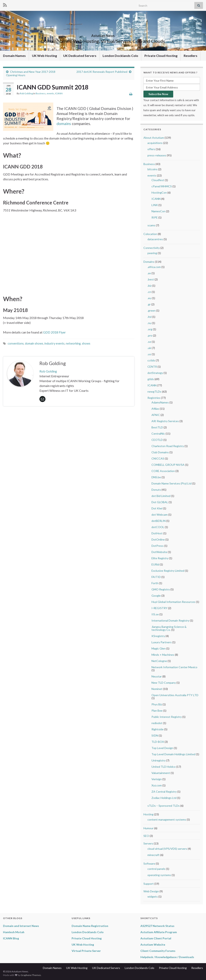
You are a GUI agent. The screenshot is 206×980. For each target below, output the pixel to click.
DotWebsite (159, 552)
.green (151, 310)
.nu (149, 323)
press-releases (157, 155)
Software (149, 864)
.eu (149, 298)
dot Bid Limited (161, 496)
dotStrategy (155, 373)
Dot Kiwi (157, 508)
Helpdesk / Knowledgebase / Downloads (167, 957)
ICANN (59, 93)
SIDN (155, 735)
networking (73, 343)
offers (151, 149)
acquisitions (155, 143)
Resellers (191, 56)
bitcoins (152, 169)
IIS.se (155, 614)
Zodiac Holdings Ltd (164, 798)
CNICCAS (158, 458)
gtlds (151, 379)
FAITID (156, 577)
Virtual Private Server (86, 951)
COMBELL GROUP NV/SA (168, 465)
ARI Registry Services (165, 421)
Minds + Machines (163, 655)
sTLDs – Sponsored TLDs (164, 806)
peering (152, 253)
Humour (148, 828)
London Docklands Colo (120, 56)
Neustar (157, 676)
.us (149, 354)
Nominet (157, 689)
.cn (149, 292)
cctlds (151, 360)
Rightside (158, 729)
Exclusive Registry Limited (168, 571)
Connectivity (152, 248)
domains (64, 124)
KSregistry (158, 636)
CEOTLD (157, 440)
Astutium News (103, 34)
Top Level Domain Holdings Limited (173, 754)
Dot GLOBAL (160, 502)
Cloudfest (158, 180)
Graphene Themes (31, 975)
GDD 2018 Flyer (54, 332)
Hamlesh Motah (14, 932)
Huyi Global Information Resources (173, 602)
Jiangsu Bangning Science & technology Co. (169, 628)
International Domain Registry (170, 620)
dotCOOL (158, 527)
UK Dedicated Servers (80, 56)
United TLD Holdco (164, 767)
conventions (16, 343)
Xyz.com (157, 785)
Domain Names (14, 56)
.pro (150, 335)
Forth (155, 583)
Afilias (155, 409)
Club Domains (160, 452)
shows (86, 343)
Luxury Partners (162, 642)
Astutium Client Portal (156, 938)
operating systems (159, 875)
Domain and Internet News (21, 926)
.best (151, 279)
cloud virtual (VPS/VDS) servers (167, 849)
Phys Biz (157, 704)
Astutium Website (153, 945)
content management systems (167, 819)
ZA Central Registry (164, 792)
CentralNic (158, 434)
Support (149, 884)
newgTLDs (154, 391)
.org (150, 329)
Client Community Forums (158, 951)
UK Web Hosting (44, 56)
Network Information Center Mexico (174, 667)
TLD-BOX (158, 742)
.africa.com (154, 267)
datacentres (155, 239)
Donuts (156, 490)
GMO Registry (161, 589)
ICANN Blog (11, 938)
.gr (149, 304)
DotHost (157, 533)
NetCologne (159, 661)
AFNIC (156, 415)
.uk (149, 348)
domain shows (34, 343)
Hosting (148, 814)
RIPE (155, 217)
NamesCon (158, 211)
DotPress (158, 546)
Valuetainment (161, 773)
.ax (149, 273)
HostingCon (159, 192)
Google (156, 596)
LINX (155, 205)
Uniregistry (159, 760)
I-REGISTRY (159, 608)
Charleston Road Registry (168, 446)
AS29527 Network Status (157, 926)
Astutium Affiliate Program (159, 932)
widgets (153, 896)
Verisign (157, 779)
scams (151, 225)
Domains (149, 262)
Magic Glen (159, 648)
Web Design (151, 891)
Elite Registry (160, 558)
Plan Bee (157, 711)
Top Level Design (162, 748)
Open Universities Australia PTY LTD (175, 695)
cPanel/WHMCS (162, 186)
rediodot (157, 723)
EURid (155, 564)
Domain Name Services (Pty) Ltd (171, 483)
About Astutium (154, 138)
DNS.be (156, 477)
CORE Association (163, 471)
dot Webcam (160, 515)
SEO (146, 836)
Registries (154, 398)
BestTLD (157, 427)
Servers (148, 843)
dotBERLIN (159, 521)
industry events (55, 343)
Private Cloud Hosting (161, 56)
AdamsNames (160, 402)
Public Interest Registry (167, 717)
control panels (156, 869)
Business (41, 93)
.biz (149, 286)
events (50, 93)
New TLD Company (164, 683)
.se (149, 342)
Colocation (150, 234)
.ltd (149, 317)
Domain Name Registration (90, 926)
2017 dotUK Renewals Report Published (102, 72)
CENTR (152, 367)
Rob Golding (26, 93)
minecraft (153, 855)
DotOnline (158, 539)
